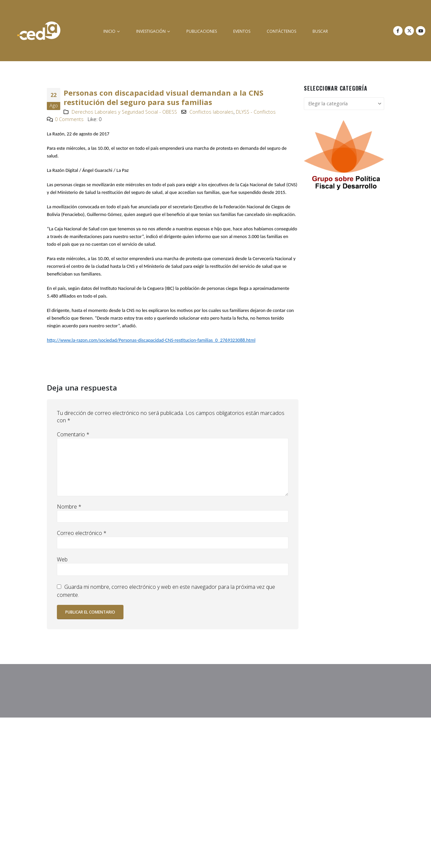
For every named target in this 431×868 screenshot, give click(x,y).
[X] (409, 31)
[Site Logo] (39, 31)
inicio (109, 31)
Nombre (69, 507)
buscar (320, 31)
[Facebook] (398, 31)
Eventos (242, 31)
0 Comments (69, 119)
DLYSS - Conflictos (256, 112)
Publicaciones (202, 31)
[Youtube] (421, 31)
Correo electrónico (82, 533)
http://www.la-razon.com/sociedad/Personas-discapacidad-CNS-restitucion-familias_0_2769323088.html (151, 340)
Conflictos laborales (211, 112)
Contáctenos (281, 31)
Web (62, 559)
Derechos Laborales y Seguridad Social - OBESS (124, 112)
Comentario (73, 434)
